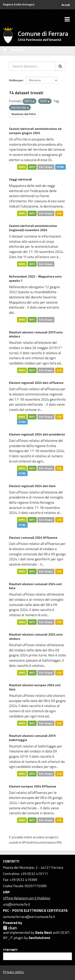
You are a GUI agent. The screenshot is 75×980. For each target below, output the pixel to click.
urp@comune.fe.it (17, 904)
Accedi (66, 5)
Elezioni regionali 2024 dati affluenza (36, 383)
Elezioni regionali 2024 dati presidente (37, 434)
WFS (32, 167)
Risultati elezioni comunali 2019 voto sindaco (36, 334)
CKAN (10, 928)
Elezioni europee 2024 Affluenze (33, 786)
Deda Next (44, 932)
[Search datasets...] (32, 66)
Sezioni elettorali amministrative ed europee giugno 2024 (35, 131)
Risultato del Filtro (24, 114)
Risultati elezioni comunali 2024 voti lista (35, 586)
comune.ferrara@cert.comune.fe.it (29, 917)
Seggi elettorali (20, 179)
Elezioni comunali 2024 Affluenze (33, 538)
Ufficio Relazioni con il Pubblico (27, 898)
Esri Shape (46, 167)
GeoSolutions (39, 938)
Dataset (18, 50)
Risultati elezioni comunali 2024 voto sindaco (36, 636)
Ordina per (16, 80)
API (24, 842)
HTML (60, 167)
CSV (59, 213)
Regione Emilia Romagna (19, 4)
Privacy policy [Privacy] (13, 972)
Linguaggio (10, 949)
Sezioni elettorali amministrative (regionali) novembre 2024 (33, 228)
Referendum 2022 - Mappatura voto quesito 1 (35, 278)
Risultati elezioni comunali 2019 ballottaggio (32, 738)
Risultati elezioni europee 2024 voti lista (35, 687)
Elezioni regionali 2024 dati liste (32, 486)
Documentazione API (47, 842)
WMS (22, 167)
